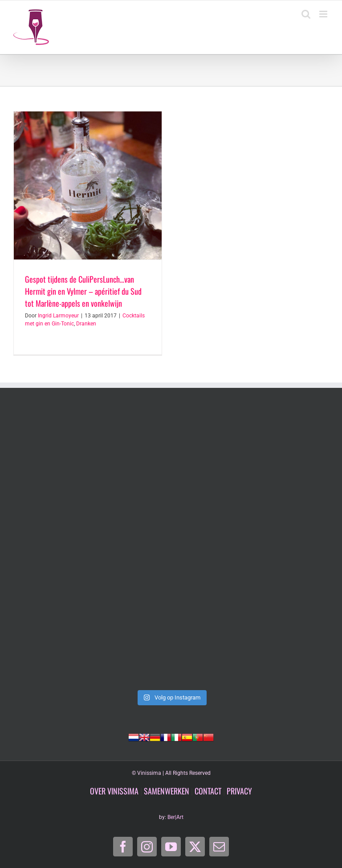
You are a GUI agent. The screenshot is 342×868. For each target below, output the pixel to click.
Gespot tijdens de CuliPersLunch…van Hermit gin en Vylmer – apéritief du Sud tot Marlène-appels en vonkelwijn (83, 291)
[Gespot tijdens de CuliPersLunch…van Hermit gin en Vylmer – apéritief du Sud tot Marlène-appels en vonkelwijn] (88, 185)
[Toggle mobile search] (306, 14)
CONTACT (208, 791)
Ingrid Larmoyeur (58, 316)
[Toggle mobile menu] (324, 14)
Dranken (86, 324)
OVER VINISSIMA (114, 791)
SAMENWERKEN (167, 791)
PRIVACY (239, 791)
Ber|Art (175, 817)
